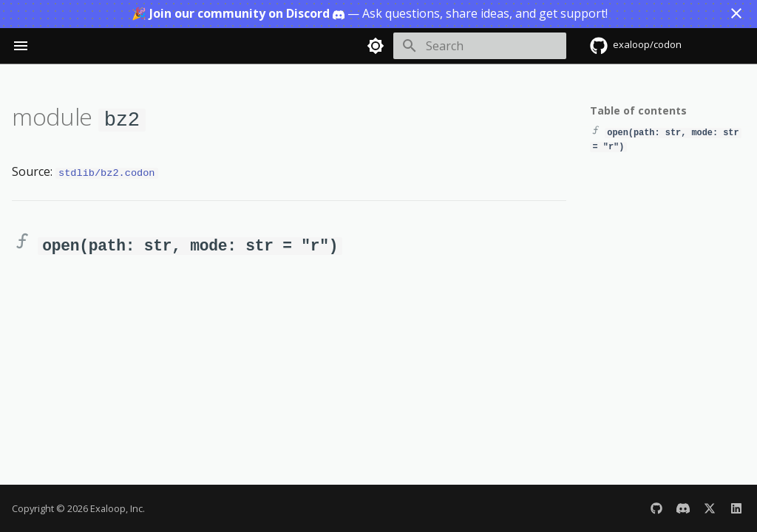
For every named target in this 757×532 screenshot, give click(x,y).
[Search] (480, 46)
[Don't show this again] (736, 13)
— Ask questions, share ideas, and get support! (370, 13)
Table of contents (638, 111)
